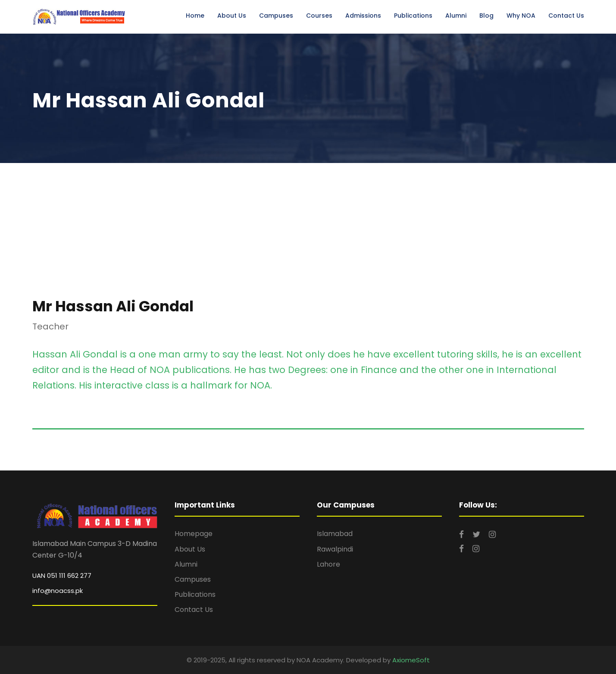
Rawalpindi (335, 549)
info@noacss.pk (58, 591)
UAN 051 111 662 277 (62, 575)
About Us (232, 16)
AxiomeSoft (411, 660)
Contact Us (566, 16)
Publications (413, 16)
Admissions (363, 16)
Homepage (194, 534)
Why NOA (521, 16)
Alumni (456, 16)
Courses (319, 16)
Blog (486, 16)
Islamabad (335, 534)
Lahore (328, 564)
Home (195, 16)
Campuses (276, 16)
